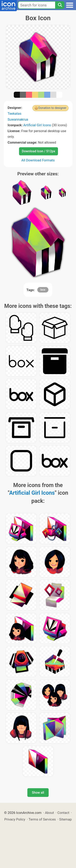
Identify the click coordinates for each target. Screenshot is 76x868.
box (43, 290)
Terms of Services (42, 819)
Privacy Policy (15, 819)
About (50, 813)
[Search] (60, 5)
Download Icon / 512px (39, 151)
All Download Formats (38, 160)
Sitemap (65, 819)
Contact (63, 813)
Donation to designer (52, 108)
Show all (38, 793)
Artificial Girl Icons (37, 125)
